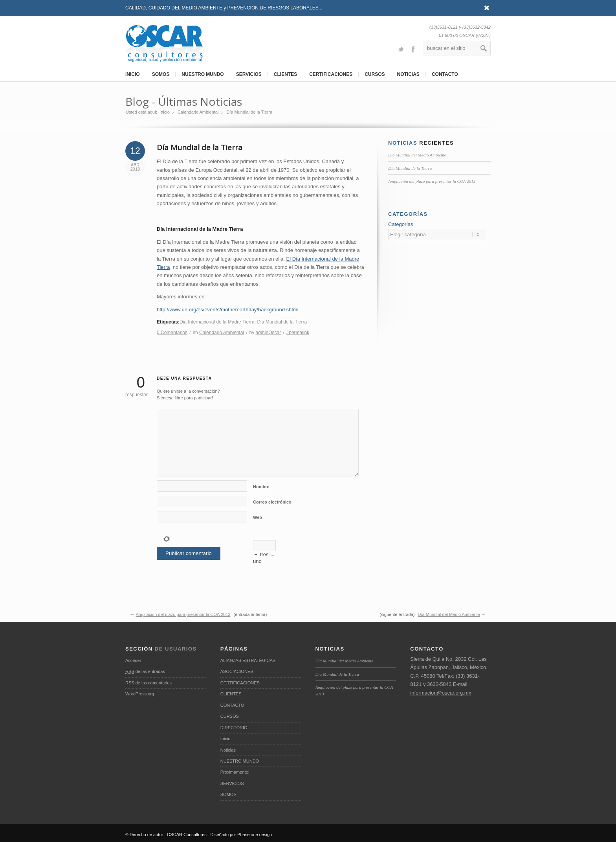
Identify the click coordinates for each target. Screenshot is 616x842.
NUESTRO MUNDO (203, 74)
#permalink (298, 333)
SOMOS (161, 74)
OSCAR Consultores (187, 835)
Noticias (228, 750)
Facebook (413, 49)
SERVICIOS (249, 74)
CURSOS (375, 74)
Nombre (261, 487)
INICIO (133, 74)
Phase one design (255, 835)
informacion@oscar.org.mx (441, 693)
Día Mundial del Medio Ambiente (417, 155)
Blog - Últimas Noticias (184, 101)
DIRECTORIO (234, 728)
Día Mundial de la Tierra (200, 147)
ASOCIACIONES (237, 671)
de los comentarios (148, 683)
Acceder (133, 660)
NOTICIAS (408, 74)
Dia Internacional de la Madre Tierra (217, 322)
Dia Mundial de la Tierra (282, 322)
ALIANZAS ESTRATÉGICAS (248, 660)
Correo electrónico (272, 502)
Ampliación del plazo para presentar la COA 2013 (432, 181)
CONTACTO (445, 74)
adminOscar (269, 333)
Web (258, 517)
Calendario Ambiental (198, 112)
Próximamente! (235, 772)
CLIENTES (285, 74)
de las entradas (145, 671)
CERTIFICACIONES (331, 74)
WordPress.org (140, 694)
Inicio (165, 112)
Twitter (401, 49)
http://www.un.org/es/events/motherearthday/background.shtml (228, 310)
